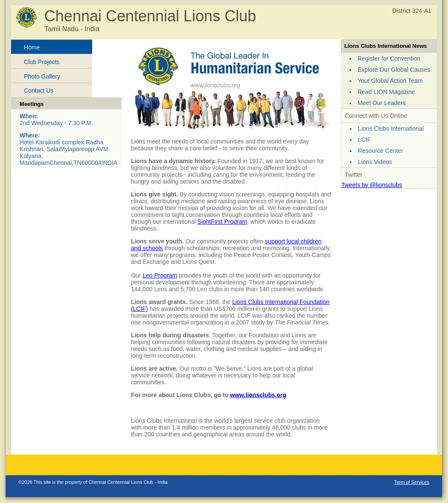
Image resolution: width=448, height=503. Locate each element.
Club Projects (42, 62)
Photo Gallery (42, 76)
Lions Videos (375, 162)
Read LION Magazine (386, 92)
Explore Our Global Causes (394, 70)
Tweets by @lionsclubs (372, 185)
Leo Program (160, 275)
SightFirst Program (223, 222)
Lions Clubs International (391, 129)
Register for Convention (389, 58)
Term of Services (412, 482)
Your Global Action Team (390, 81)
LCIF (364, 140)
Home (32, 47)
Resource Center (381, 151)
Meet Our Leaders (382, 103)
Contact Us (39, 91)
